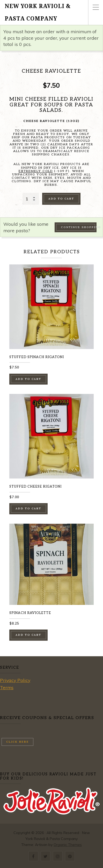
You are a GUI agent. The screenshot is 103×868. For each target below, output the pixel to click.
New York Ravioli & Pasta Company (38, 12)
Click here (17, 742)
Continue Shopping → (79, 227)
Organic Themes (68, 845)
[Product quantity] (31, 199)
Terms (7, 687)
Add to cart (61, 199)
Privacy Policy (15, 680)
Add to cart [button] (28, 379)
